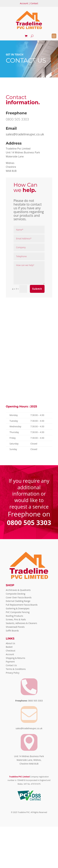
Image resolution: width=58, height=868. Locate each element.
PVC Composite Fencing (18, 612)
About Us (11, 643)
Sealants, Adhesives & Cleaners (21, 623)
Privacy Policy (13, 673)
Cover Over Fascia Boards (19, 597)
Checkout (11, 651)
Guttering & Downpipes (18, 608)
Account (24, 3)
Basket (9, 647)
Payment (10, 662)
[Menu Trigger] (54, 36)
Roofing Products (15, 616)
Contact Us (11, 665)
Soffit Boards (12, 631)
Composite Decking (16, 594)
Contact (34, 3)
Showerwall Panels (15, 627)
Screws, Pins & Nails (16, 619)
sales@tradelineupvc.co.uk (25, 134)
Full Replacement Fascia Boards (22, 605)
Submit (37, 289)
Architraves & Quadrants (18, 590)
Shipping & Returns (16, 658)
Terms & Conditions (16, 669)
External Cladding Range (18, 601)
